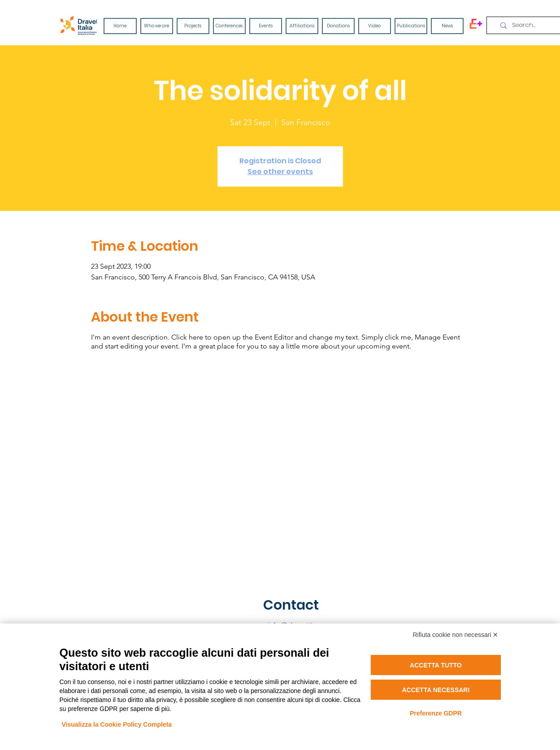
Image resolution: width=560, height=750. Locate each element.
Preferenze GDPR (436, 713)
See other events (280, 172)
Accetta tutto (436, 665)
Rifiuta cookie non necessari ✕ (456, 635)
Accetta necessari (436, 690)
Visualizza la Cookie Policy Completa (117, 724)
